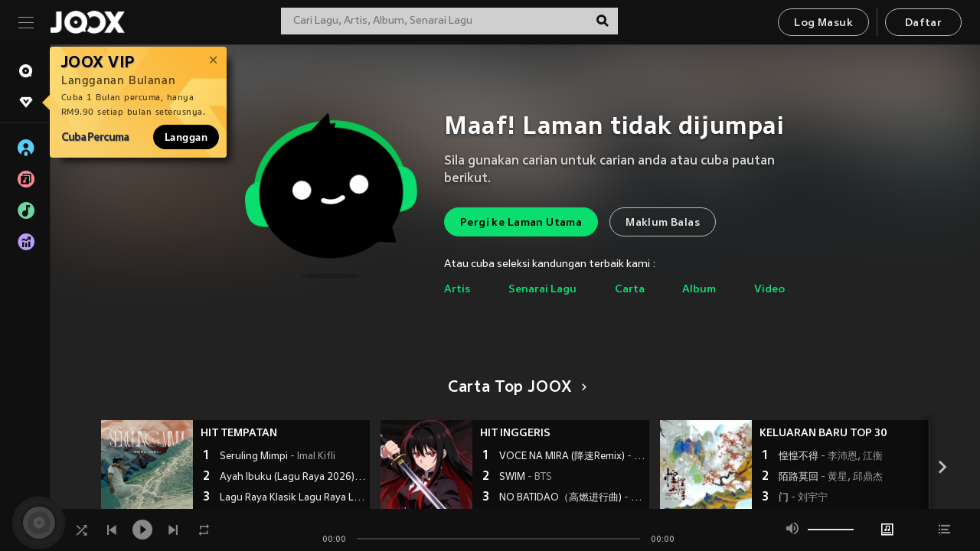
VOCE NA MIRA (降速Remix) (572, 457)
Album (699, 290)
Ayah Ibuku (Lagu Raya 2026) (293, 478)
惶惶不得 (831, 457)
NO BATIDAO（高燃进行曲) (572, 498)
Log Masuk (823, 23)
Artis (457, 290)
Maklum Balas (663, 223)
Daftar (923, 23)
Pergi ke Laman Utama (521, 223)
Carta (630, 290)
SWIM (526, 478)
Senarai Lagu (542, 290)
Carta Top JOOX (515, 388)
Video (769, 290)
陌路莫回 (831, 478)
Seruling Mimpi (278, 457)
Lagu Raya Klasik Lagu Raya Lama (293, 498)
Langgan (186, 137)
